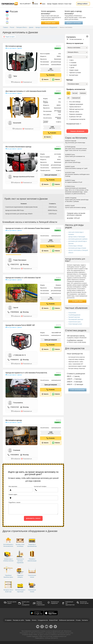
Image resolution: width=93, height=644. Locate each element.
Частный (75, 93)
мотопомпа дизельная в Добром (78, 239)
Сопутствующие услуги (75, 324)
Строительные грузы (74, 322)
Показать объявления (77, 131)
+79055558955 (15, 454)
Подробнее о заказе (14, 502)
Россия (12, 27)
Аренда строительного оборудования (47, 27)
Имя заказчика (13, 486)
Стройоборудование (74, 315)
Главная (6, 27)
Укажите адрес (13, 494)
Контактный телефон (40, 486)
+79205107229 (15, 407)
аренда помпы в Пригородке (77, 237)
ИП (68, 98)
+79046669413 (15, 359)
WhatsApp (26, 264)
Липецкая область (22, 27)
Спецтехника (72, 313)
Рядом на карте (9, 37)
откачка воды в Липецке (75, 246)
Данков (31, 27)
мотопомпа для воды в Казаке (77, 248)
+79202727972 (15, 264)
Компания (83, 93)
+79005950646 (15, 312)
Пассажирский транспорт (76, 319)
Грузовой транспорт (74, 317)
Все (69, 93)
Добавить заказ (33, 518)
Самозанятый (76, 98)
